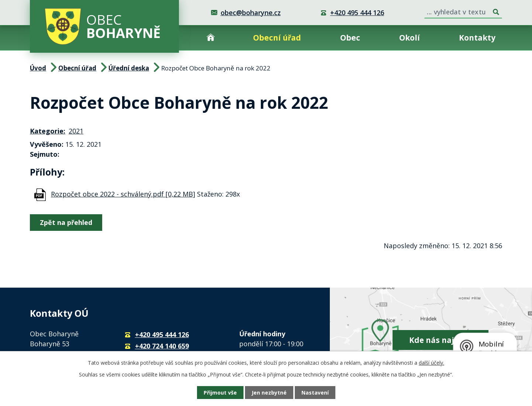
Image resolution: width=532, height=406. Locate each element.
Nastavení (315, 393)
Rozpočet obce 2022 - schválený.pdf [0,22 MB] (123, 194)
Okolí (410, 38)
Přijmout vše (220, 393)
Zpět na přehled (66, 222)
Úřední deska (129, 68)
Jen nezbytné (269, 393)
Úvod (211, 38)
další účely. (431, 363)
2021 (76, 131)
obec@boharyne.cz (251, 13)
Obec (350, 38)
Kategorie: (48, 131)
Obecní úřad (277, 38)
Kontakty (477, 38)
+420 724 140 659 (162, 346)
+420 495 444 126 (357, 13)
